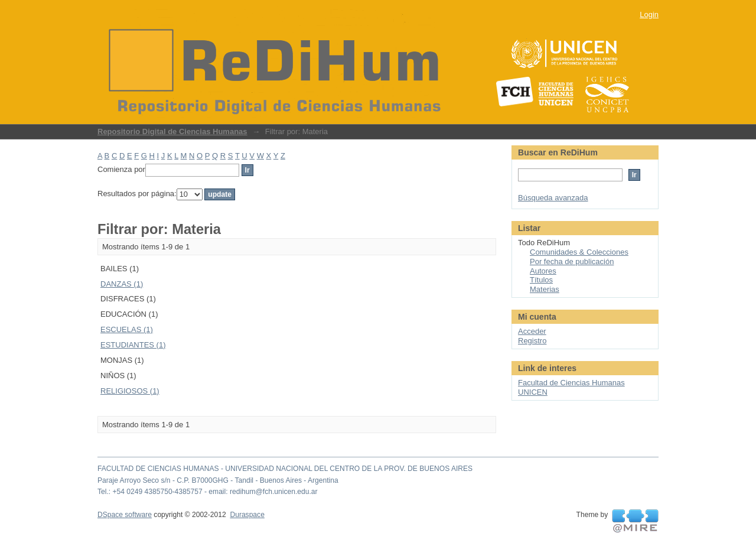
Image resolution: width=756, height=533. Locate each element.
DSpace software (125, 515)
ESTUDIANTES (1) (133, 345)
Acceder (532, 331)
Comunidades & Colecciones (579, 252)
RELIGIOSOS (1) (130, 391)
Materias (545, 289)
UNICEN (533, 392)
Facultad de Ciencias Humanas (571, 383)
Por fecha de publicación (572, 261)
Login (649, 14)
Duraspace (247, 515)
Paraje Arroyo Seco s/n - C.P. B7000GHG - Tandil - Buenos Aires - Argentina (218, 480)
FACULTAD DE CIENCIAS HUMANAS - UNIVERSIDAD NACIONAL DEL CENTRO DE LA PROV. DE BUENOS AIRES (285, 469)
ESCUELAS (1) (127, 329)
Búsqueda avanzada (553, 198)
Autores (543, 271)
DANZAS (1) (122, 284)
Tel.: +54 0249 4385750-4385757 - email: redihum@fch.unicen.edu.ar (208, 492)
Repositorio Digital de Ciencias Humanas (172, 131)
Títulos (541, 280)
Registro (532, 341)
